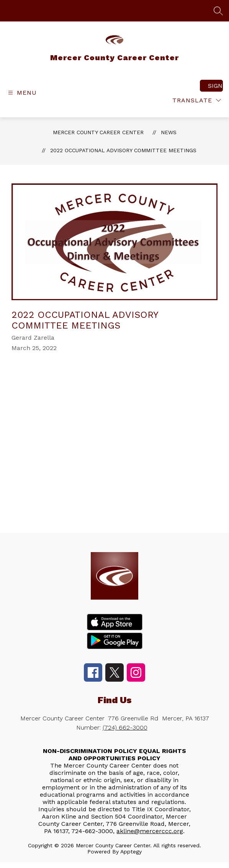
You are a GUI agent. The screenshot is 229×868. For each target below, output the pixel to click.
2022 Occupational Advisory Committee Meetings (123, 150)
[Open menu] (21, 93)
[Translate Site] (197, 100)
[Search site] (218, 11)
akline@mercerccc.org (150, 831)
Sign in (215, 86)
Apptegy (131, 852)
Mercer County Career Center (98, 132)
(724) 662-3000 (125, 727)
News (169, 132)
